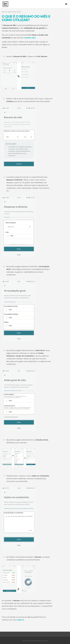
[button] (66, 4)
